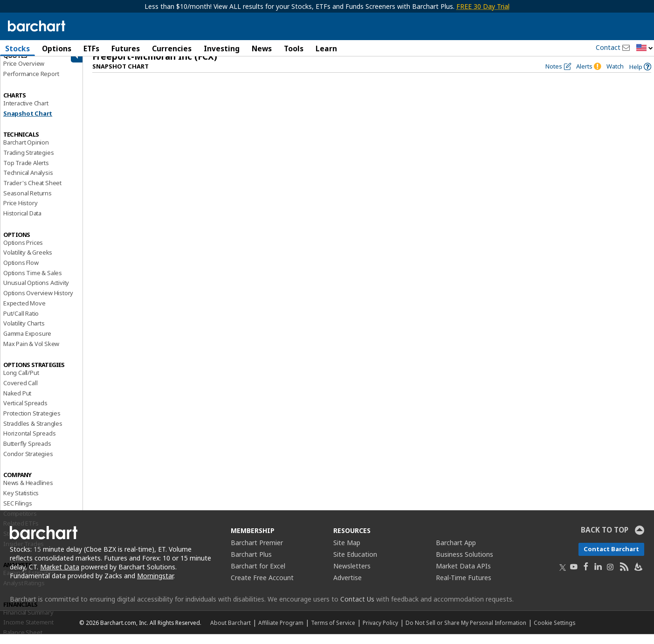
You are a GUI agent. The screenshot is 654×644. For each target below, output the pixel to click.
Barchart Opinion (26, 152)
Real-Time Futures (464, 587)
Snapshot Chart (28, 123)
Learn (326, 48)
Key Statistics (21, 503)
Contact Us (357, 609)
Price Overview (24, 73)
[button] (645, 48)
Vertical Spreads (25, 413)
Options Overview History (38, 303)
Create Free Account (262, 587)
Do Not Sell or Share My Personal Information (466, 632)
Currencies (172, 48)
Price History (20, 213)
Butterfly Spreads (27, 453)
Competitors (20, 523)
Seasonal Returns (28, 202)
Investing (222, 48)
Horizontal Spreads (29, 443)
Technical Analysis (28, 182)
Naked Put (17, 402)
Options (57, 48)
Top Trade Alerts (26, 172)
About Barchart (231, 632)
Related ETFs (21, 533)
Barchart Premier (257, 552)
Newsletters (352, 576)
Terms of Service (333, 632)
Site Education (355, 564)
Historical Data (22, 223)
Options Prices (23, 252)
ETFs (91, 48)
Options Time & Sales (33, 282)
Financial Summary (28, 622)
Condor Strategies (28, 463)
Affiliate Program (281, 632)
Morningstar (155, 585)
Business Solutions (465, 564)
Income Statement (28, 632)
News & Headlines (28, 492)
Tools (294, 48)
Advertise (348, 587)
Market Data (60, 577)
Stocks (17, 48)
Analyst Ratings (24, 593)
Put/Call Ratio (21, 323)
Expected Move (24, 312)
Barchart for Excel (258, 576)
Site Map (347, 552)
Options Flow (21, 272)
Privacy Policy (380, 632)
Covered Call (21, 393)
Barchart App (456, 552)
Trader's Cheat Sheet (32, 193)
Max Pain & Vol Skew (31, 353)
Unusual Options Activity (36, 292)
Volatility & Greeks (28, 262)
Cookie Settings (554, 632)
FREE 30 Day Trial (483, 6)
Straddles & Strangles (33, 433)
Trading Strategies (28, 162)
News (262, 48)
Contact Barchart (611, 559)
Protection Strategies (32, 423)
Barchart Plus (251, 564)
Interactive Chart (26, 112)
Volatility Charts (24, 333)
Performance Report (31, 83)
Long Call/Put (21, 382)
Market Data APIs (463, 576)
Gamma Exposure (27, 343)
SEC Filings (18, 512)
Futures (126, 48)
